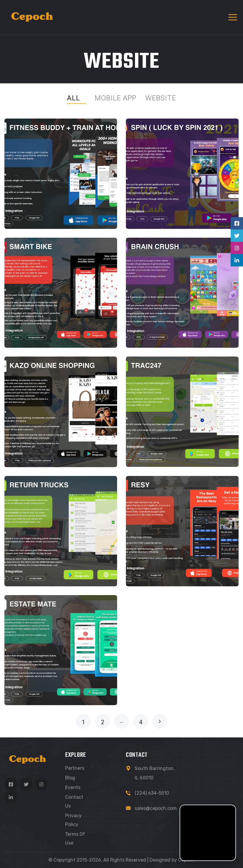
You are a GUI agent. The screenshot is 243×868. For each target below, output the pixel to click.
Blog (70, 778)
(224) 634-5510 (152, 793)
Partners (75, 768)
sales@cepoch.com (156, 808)
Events (73, 787)
